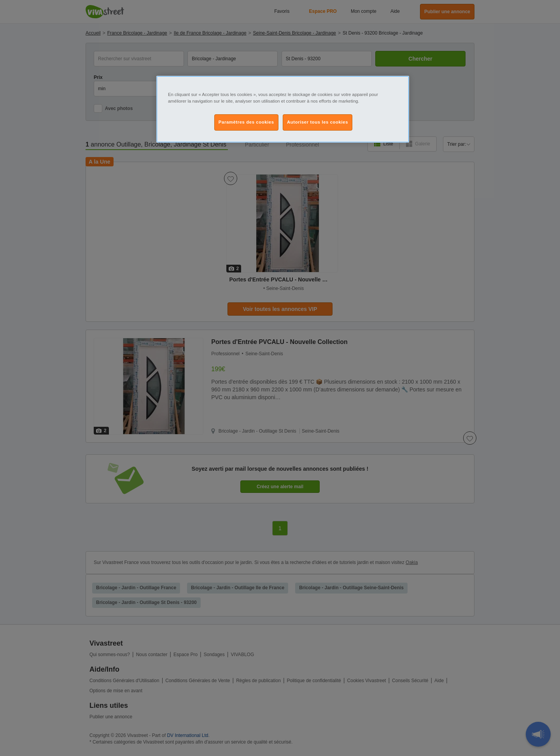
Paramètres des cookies (246, 122)
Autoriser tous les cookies (318, 122)
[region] (283, 109)
